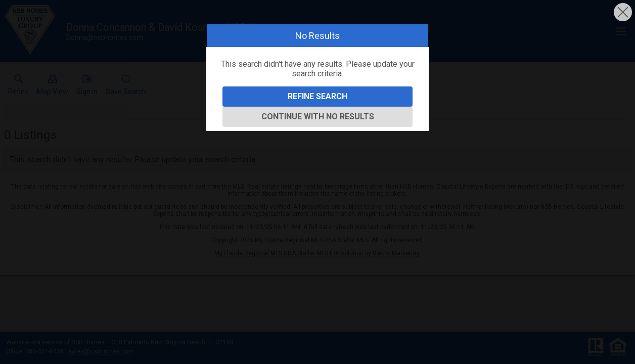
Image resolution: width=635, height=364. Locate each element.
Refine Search (317, 96)
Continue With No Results (318, 117)
